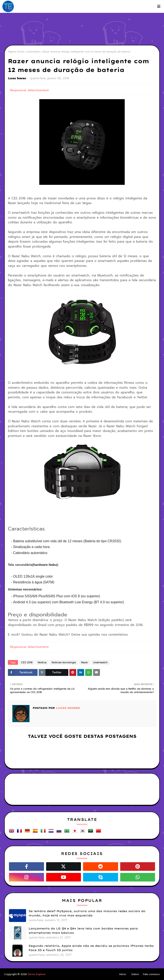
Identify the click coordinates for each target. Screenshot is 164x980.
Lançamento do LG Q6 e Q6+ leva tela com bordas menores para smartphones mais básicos (83, 931)
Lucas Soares (17, 78)
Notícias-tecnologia (64, 662)
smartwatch (33, 52)
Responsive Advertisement (29, 90)
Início (123, 974)
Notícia (42, 662)
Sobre (135, 974)
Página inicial (16, 52)
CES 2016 (27, 662)
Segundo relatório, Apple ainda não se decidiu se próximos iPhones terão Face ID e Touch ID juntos (91, 948)
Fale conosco (151, 974)
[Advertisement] (82, 30)
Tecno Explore (37, 974)
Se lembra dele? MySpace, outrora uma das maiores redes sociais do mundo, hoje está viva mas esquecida (87, 913)
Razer (85, 662)
